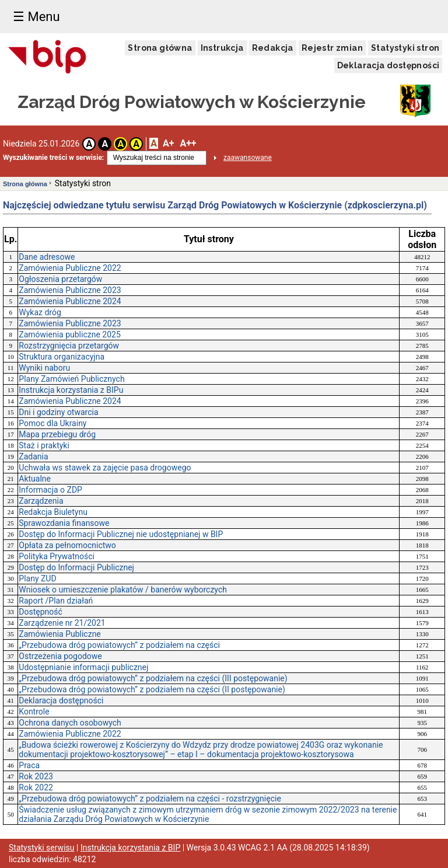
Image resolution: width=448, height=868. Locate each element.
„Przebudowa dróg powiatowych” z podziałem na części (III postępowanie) (153, 678)
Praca (29, 765)
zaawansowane (248, 158)
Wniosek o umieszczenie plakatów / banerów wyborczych (123, 590)
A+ (168, 143)
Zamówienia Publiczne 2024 (70, 301)
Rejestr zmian (332, 48)
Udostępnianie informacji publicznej (83, 667)
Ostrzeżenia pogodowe (60, 656)
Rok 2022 (36, 787)
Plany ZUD (37, 578)
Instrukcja (222, 48)
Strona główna (160, 48)
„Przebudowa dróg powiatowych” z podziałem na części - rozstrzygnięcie (150, 799)
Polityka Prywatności (57, 556)
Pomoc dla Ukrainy (52, 423)
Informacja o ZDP (50, 490)
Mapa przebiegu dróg (57, 434)
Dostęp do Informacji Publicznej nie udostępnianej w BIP (121, 534)
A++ (188, 143)
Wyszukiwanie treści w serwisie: (53, 158)
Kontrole (34, 712)
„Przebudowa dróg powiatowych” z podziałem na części (119, 645)
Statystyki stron (405, 48)
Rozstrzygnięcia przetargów (69, 346)
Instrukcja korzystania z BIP (130, 848)
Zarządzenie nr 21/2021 (62, 623)
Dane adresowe (47, 257)
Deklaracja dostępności (388, 65)
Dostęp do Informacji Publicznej (76, 567)
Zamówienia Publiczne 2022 (70, 268)
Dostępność (41, 612)
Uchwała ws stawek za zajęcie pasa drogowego (105, 468)
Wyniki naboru (44, 368)
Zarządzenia (41, 501)
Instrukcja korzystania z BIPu (71, 390)
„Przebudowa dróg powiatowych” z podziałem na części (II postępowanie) (152, 689)
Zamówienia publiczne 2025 (69, 334)
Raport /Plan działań (56, 601)
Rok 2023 (36, 776)
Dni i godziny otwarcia (58, 412)
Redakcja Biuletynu (53, 512)
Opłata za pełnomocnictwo (67, 545)
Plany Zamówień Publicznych (71, 379)
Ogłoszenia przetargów (60, 279)
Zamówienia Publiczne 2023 (70, 290)
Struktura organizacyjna (62, 357)
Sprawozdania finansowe (64, 523)
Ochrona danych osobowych (70, 723)
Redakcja (273, 48)
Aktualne (35, 479)
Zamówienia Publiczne (60, 634)
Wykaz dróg (40, 312)
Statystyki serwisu (42, 848)
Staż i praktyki (44, 445)
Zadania (33, 456)
